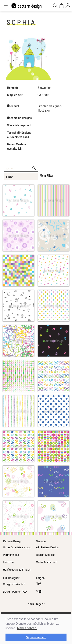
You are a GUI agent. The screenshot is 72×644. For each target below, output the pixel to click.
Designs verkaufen (14, 584)
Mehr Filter (47, 176)
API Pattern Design (47, 547)
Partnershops (11, 555)
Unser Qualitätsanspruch (18, 547)
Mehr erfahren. (27, 628)
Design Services (46, 555)
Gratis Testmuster (46, 562)
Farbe (10, 177)
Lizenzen (8, 562)
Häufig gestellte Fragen (17, 570)
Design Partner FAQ (15, 592)
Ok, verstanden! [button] (36, 637)
